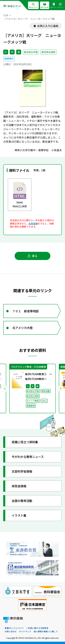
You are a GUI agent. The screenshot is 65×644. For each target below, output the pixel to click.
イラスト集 (19, 515)
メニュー (60, 6)
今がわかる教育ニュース (28, 457)
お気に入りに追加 (48, 26)
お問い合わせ (11, 631)
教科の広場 (45, 6)
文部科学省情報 (22, 471)
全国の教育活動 (22, 501)
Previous (4, 388)
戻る (32, 256)
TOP (6, 15)
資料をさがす (33, 6)
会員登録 (33, 223)
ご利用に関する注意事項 (37, 628)
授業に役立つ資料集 (25, 442)
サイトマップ (25, 631)
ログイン (53, 6)
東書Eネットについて (14, 628)
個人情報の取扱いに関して (46, 631)
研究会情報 (19, 486)
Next (60, 388)
